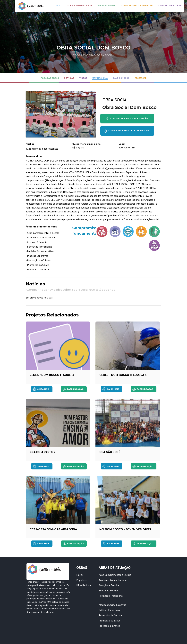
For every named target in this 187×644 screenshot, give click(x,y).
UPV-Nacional (84, 585)
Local (122, 144)
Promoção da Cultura (110, 615)
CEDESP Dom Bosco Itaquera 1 (53, 375)
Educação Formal (108, 590)
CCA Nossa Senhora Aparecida (53, 529)
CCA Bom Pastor (42, 452)
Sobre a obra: (34, 156)
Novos (80, 575)
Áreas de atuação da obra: (42, 227)
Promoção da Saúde (110, 620)
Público (30, 144)
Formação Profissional (111, 596)
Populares (82, 580)
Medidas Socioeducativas (112, 605)
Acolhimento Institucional (113, 580)
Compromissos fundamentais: (81, 231)
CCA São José (110, 452)
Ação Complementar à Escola (115, 575)
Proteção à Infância (110, 626)
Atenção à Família (109, 585)
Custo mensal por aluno (86, 144)
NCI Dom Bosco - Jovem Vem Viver (125, 529)
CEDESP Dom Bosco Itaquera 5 (123, 375)
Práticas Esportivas (109, 610)
